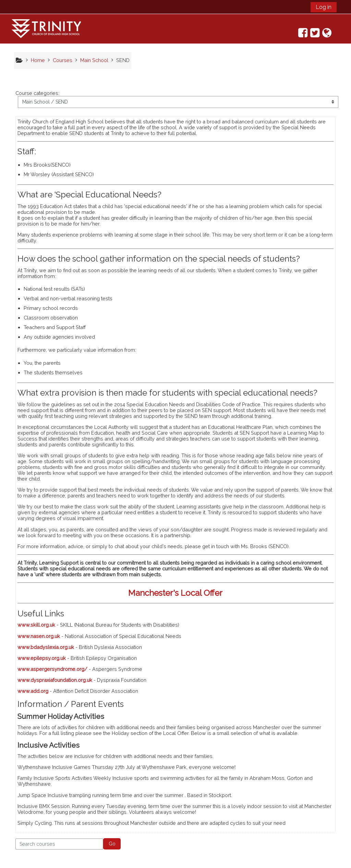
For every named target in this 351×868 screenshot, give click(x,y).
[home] (46, 28)
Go (112, 844)
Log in (324, 7)
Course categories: (37, 93)
